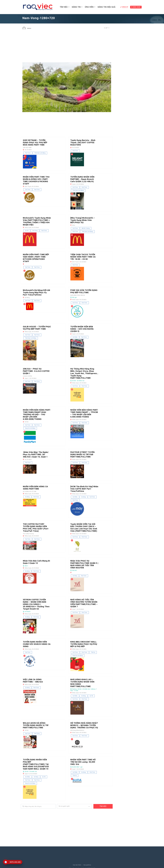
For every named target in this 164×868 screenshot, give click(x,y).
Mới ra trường (86, 228)
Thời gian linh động (40, 153)
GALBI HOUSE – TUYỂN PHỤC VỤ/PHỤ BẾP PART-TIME (37, 328)
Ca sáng (27, 497)
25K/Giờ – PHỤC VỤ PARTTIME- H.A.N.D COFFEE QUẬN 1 (36, 371)
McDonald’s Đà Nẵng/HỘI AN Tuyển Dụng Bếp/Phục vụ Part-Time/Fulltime (37, 292)
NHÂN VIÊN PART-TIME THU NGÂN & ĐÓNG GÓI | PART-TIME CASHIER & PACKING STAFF (36, 180)
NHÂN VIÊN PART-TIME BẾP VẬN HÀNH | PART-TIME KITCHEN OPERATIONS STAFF (36, 258)
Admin (29, 28)
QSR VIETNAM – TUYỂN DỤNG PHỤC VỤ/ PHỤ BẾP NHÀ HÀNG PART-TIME (35, 143)
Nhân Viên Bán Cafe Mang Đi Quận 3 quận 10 (37, 562)
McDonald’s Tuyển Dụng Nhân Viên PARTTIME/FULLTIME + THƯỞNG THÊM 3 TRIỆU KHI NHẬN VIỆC (37, 221)
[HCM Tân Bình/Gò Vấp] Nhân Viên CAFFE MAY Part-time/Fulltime (84, 489)
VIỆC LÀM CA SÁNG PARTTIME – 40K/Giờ (33, 681)
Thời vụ (93, 652)
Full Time (28, 190)
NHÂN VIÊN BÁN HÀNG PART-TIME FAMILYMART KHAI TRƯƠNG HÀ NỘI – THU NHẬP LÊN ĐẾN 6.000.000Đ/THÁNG (37, 414)
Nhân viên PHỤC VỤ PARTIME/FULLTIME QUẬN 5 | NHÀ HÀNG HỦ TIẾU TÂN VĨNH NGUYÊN (84, 564)
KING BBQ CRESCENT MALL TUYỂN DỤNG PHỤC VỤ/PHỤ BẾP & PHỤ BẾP (84, 644)
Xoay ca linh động (30, 428)
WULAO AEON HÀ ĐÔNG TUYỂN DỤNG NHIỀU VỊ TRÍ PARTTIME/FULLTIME (36, 725)
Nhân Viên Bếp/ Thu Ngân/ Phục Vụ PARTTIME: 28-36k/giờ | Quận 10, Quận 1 (36, 454)
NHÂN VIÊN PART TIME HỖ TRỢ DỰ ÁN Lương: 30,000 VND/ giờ (83, 762)
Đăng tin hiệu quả (107, 7)
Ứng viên (89, 7)
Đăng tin (76, 7)
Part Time (28, 153)
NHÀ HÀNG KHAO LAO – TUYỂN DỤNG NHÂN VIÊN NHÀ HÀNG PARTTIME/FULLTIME (82, 683)
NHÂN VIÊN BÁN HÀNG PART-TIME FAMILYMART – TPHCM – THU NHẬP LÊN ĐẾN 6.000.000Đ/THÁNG (84, 413)
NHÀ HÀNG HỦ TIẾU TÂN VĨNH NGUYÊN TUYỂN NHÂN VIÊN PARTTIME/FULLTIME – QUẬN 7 (84, 603)
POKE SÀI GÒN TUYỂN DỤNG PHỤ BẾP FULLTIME (84, 291)
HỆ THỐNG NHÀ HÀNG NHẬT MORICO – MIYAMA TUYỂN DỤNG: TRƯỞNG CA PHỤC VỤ (84, 725)
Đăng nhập (136, 7)
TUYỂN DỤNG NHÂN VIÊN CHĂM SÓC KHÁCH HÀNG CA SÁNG (37, 644)
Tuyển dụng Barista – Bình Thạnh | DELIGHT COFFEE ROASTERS (83, 143)
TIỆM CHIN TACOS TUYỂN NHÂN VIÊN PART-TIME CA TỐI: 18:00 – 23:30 (83, 257)
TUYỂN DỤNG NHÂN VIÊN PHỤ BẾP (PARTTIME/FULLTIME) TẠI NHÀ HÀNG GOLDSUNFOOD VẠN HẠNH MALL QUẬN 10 (36, 764)
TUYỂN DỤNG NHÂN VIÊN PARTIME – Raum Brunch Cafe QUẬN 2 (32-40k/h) (82, 179)
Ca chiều (75, 337)
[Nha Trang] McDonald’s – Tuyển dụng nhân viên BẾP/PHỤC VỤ (83, 220)
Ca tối (27, 231)
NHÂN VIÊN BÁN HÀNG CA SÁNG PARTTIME (35, 488)
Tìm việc (64, 7)
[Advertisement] (67, 48)
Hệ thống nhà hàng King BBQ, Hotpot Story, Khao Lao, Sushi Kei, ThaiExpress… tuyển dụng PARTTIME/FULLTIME (84, 373)
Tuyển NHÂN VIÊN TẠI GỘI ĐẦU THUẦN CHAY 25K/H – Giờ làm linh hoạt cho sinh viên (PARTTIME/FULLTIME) (84, 528)
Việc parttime (87, 865)
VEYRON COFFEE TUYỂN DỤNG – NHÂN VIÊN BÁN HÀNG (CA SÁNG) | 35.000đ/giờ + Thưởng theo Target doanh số (36, 604)
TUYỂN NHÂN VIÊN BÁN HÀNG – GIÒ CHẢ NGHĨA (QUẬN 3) (82, 329)
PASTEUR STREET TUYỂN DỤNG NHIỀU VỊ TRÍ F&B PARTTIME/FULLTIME (83, 454)
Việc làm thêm (77, 865)
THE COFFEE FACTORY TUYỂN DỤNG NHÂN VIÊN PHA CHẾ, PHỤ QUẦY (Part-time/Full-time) (36, 528)
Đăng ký (125, 7)
